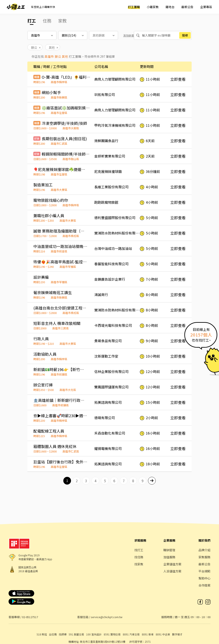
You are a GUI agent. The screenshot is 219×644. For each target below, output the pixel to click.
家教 (62, 21)
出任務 (53, 634)
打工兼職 (134, 7)
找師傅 (63, 634)
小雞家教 (153, 7)
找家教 (139, 564)
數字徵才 (177, 634)
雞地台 (170, 7)
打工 (32, 21)
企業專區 (206, 7)
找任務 (139, 557)
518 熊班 (42, 634)
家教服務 (204, 557)
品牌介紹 (204, 550)
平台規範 (204, 571)
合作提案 (204, 585)
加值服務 (169, 557)
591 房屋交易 (76, 634)
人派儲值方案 (172, 571)
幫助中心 (204, 578)
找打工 (139, 550)
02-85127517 (30, 617)
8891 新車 (148, 634)
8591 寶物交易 (112, 634)
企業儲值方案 (172, 564)
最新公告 (187, 7)
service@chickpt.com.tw (107, 617)
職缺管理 (169, 550)
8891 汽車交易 (131, 634)
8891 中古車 (163, 634)
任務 (47, 21)
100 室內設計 (94, 634)
